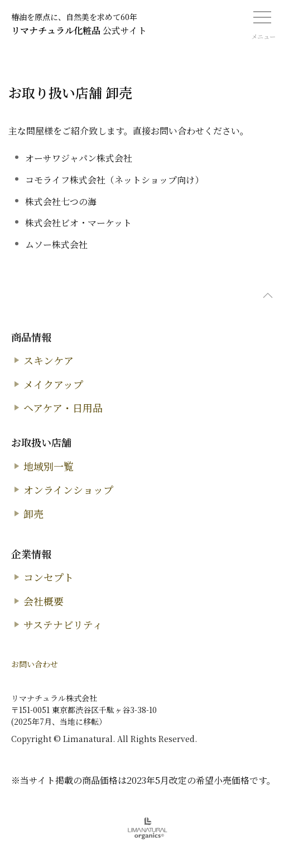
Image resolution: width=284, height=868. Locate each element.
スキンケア (49, 360)
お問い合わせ (35, 664)
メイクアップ (53, 384)
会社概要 (44, 601)
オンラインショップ (68, 489)
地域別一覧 (49, 466)
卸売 (33, 513)
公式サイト (79, 30)
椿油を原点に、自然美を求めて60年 (74, 17)
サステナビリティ (63, 624)
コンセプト (49, 577)
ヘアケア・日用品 (63, 408)
